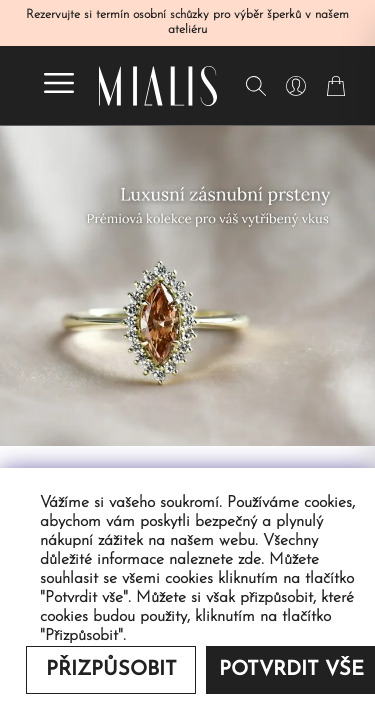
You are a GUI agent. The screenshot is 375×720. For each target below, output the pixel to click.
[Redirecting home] (158, 86)
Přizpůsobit (111, 670)
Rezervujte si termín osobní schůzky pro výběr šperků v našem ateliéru (187, 22)
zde (249, 560)
